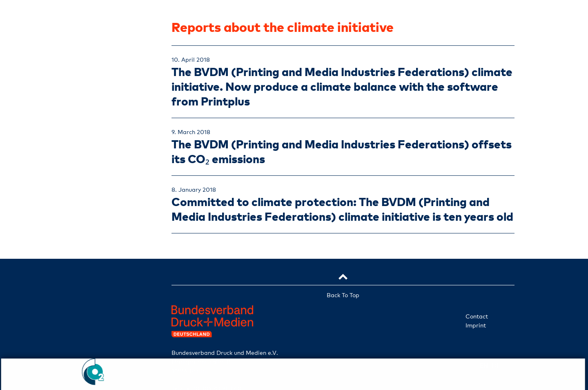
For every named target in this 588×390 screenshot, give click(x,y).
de (105, 303)
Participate (94, 258)
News (94, 238)
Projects (94, 219)
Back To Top (343, 295)
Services (94, 199)
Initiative (94, 160)
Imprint (476, 325)
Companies (94, 179)
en (83, 303)
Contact (477, 316)
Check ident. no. (94, 282)
